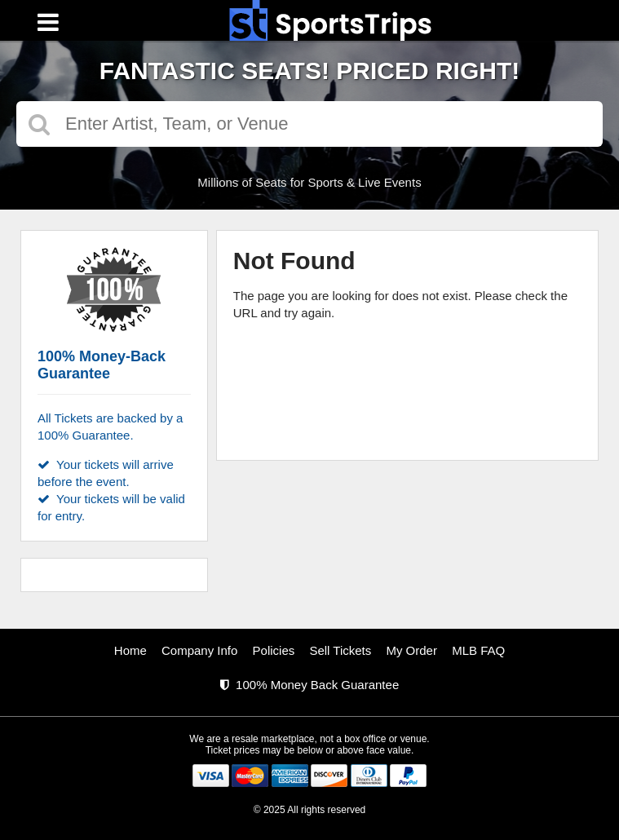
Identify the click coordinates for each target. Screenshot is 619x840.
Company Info (199, 650)
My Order (411, 650)
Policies (274, 650)
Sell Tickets (340, 650)
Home (130, 650)
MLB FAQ (478, 650)
